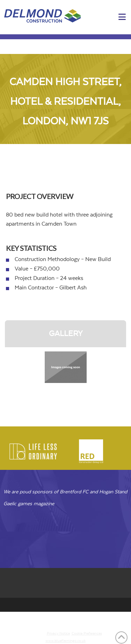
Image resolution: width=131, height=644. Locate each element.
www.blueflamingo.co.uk (65, 641)
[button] (122, 17)
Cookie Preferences (87, 633)
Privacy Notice (58, 633)
